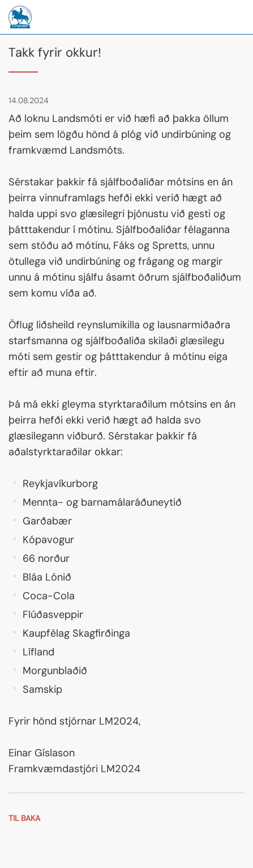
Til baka (24, 818)
